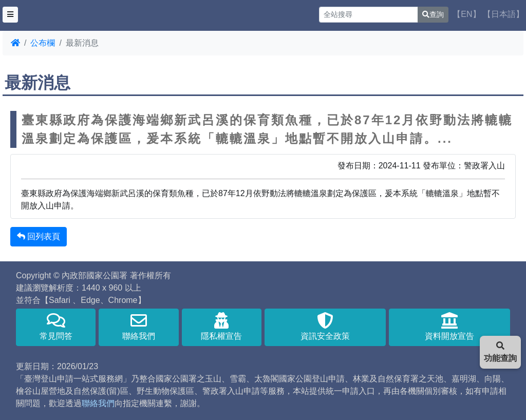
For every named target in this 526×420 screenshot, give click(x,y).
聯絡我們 (138, 326)
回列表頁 (39, 236)
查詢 (433, 14)
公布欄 (43, 43)
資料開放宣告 (449, 326)
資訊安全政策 (325, 326)
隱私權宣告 (222, 326)
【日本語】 (503, 14)
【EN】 (466, 14)
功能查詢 (500, 352)
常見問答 (56, 326)
